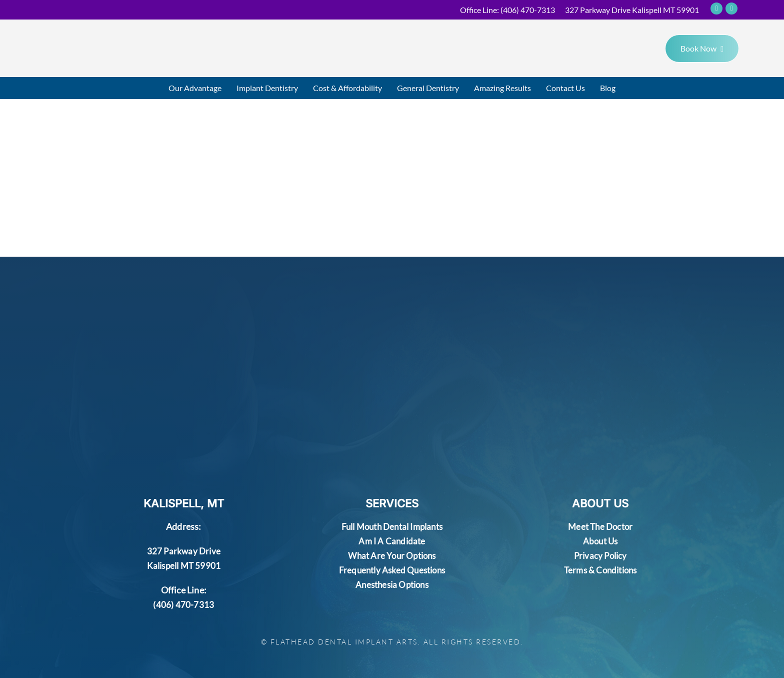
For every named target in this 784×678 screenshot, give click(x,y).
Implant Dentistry (267, 88)
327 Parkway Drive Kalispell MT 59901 (632, 10)
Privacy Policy (600, 555)
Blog (608, 88)
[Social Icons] (716, 9)
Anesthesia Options (392, 584)
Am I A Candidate (392, 541)
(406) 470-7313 (183, 604)
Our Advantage (195, 88)
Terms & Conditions (600, 570)
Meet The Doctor (600, 526)
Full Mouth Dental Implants (392, 526)
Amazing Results (502, 88)
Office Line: (507, 10)
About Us (600, 541)
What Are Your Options (392, 555)
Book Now (702, 48)
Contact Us (565, 88)
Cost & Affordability (347, 88)
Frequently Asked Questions (392, 570)
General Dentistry (428, 88)
